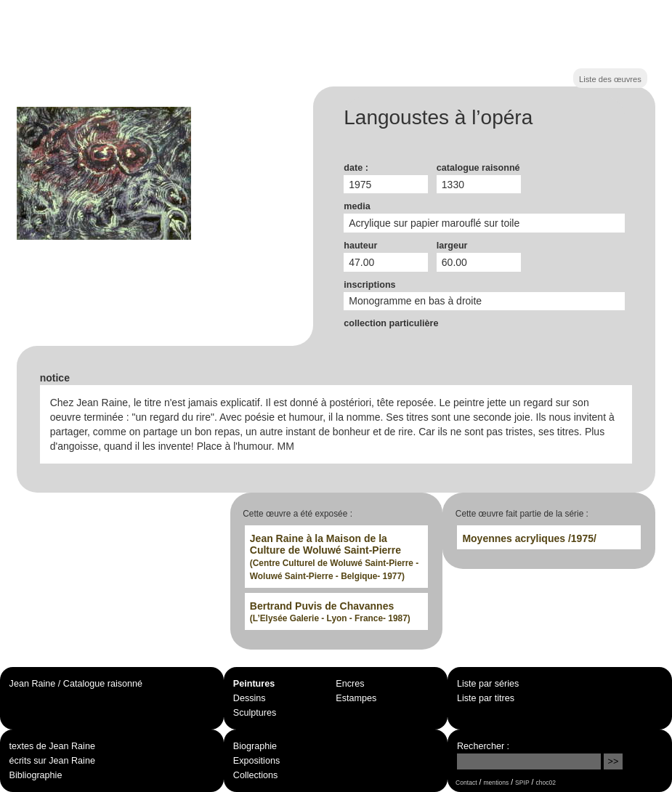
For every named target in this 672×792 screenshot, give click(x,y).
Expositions (256, 761)
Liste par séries (488, 684)
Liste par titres (486, 698)
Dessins (250, 698)
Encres (350, 684)
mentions (497, 783)
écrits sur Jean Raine (52, 761)
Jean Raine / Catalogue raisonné (76, 684)
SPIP (522, 783)
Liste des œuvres (610, 79)
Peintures (254, 684)
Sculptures (255, 713)
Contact (466, 783)
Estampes (356, 698)
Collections (256, 775)
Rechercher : (483, 746)
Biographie (255, 746)
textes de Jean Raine (52, 746)
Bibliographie (36, 775)
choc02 (546, 783)
